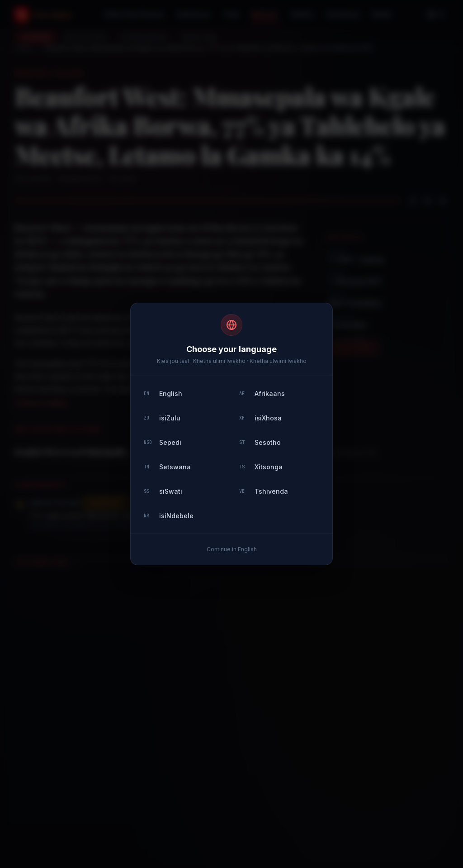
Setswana (167, 467)
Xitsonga (261, 467)
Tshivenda (264, 491)
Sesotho (260, 442)
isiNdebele (169, 516)
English (163, 393)
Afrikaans (262, 393)
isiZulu (162, 418)
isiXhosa (260, 418)
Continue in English (232, 549)
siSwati (163, 491)
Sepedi (163, 442)
